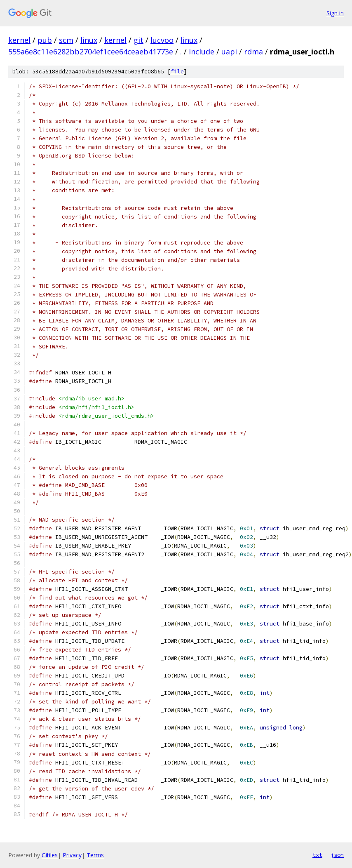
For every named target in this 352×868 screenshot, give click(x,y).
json (337, 855)
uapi (229, 52)
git (138, 40)
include (202, 52)
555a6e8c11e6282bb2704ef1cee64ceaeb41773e (91, 52)
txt (317, 855)
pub (45, 40)
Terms (95, 855)
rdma (253, 52)
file (177, 72)
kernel (19, 40)
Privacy (72, 855)
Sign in (335, 13)
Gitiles (50, 855)
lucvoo (162, 40)
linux (89, 40)
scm (66, 40)
